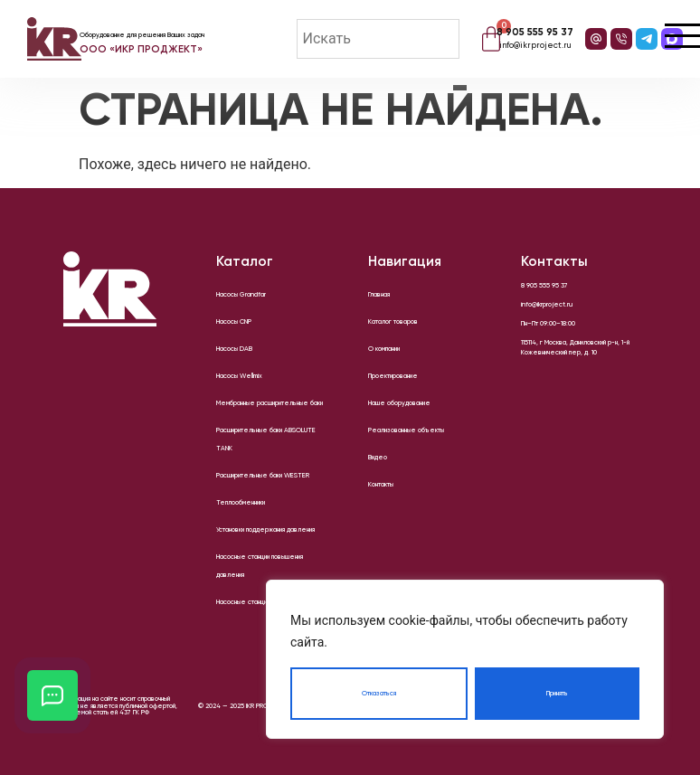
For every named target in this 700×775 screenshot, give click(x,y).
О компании (384, 349)
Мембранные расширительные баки (270, 403)
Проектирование (393, 376)
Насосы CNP (234, 322)
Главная (379, 295)
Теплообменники (241, 503)
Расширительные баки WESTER (263, 476)
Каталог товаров (393, 322)
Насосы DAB (234, 349)
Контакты (381, 485)
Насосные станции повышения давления (260, 566)
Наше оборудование (399, 403)
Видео (378, 458)
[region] (465, 659)
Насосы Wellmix (239, 376)
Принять (557, 694)
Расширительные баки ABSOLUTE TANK (266, 439)
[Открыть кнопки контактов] (52, 695)
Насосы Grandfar (241, 295)
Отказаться (379, 694)
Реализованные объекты (406, 430)
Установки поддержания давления (265, 530)
